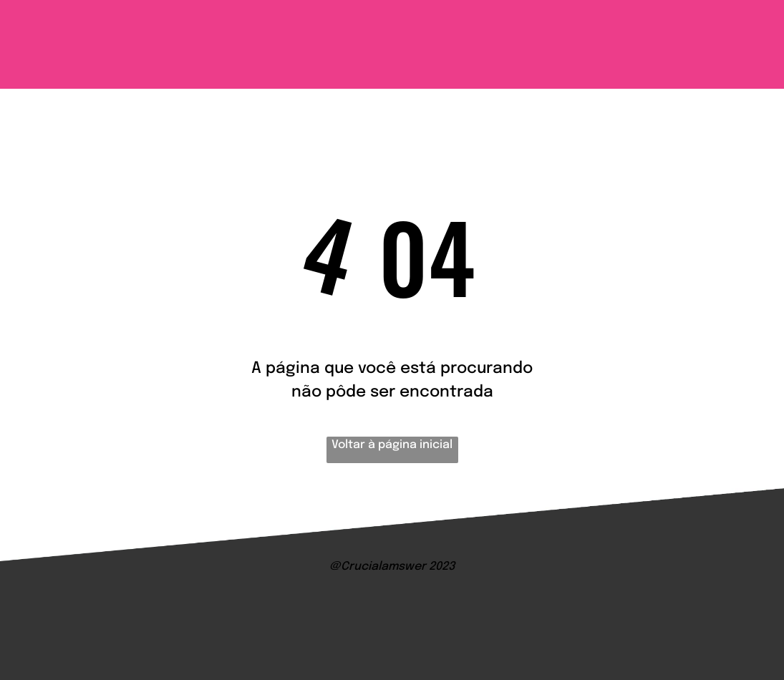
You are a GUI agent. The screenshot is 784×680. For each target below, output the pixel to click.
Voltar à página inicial (392, 445)
